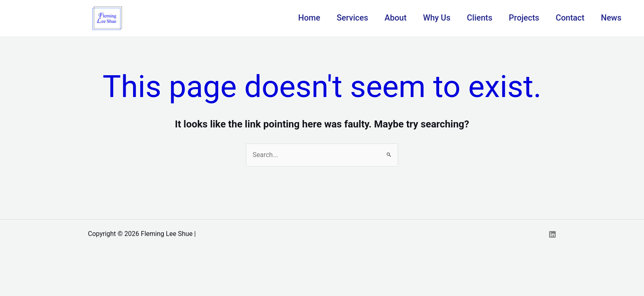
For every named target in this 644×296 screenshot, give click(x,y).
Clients (480, 18)
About (396, 18)
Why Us (437, 18)
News (611, 18)
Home (309, 18)
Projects (524, 18)
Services (353, 18)
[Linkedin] (552, 234)
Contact (570, 18)
